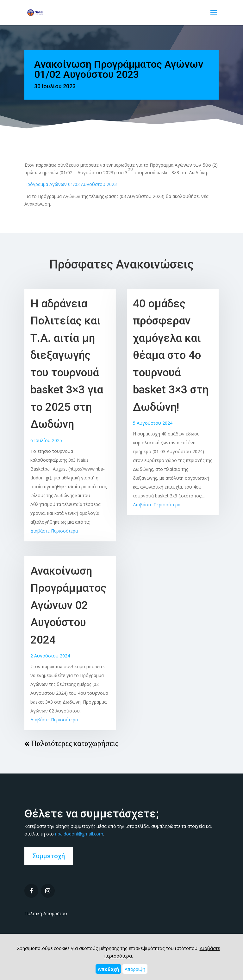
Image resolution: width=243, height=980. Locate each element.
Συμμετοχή (49, 856)
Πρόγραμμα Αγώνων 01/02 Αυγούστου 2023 (71, 184)
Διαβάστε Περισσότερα (54, 531)
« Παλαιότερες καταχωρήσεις (71, 743)
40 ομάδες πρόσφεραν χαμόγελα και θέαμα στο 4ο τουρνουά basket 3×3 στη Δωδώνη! (171, 355)
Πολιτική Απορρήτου (46, 913)
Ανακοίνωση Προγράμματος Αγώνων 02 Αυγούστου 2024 (68, 605)
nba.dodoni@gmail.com (79, 834)
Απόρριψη (135, 969)
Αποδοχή (108, 969)
